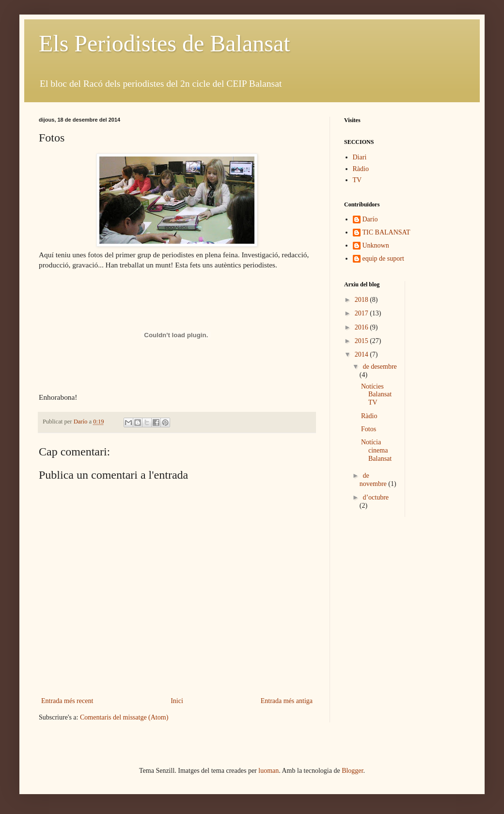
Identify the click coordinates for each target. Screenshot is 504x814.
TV (357, 180)
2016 (362, 327)
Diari (360, 157)
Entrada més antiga (287, 701)
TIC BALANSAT (386, 232)
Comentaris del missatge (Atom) (124, 717)
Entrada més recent (67, 701)
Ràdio (361, 169)
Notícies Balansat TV (376, 395)
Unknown (376, 245)
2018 (362, 300)
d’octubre (376, 497)
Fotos (369, 429)
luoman (268, 771)
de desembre (379, 367)
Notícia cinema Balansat (376, 450)
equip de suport (383, 258)
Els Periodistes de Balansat (165, 43)
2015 (362, 341)
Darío (370, 219)
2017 (362, 313)
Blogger (352, 771)
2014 (362, 354)
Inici (177, 701)
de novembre (374, 480)
